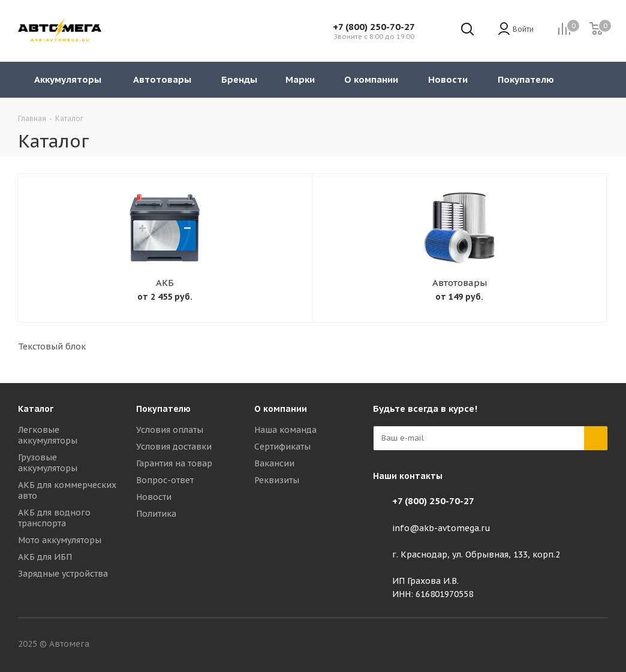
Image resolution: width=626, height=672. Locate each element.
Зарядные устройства (63, 574)
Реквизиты (277, 480)
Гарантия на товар (174, 463)
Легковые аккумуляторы (48, 435)
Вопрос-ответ (165, 480)
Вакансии (274, 463)
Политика (156, 514)
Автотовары (460, 283)
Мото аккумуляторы (60, 540)
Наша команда (285, 430)
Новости (154, 497)
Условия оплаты (170, 430)
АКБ (165, 283)
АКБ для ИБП (45, 557)
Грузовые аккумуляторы (48, 463)
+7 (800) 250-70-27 (374, 27)
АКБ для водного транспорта (54, 518)
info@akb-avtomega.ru (441, 528)
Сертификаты (282, 447)
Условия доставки (174, 447)
